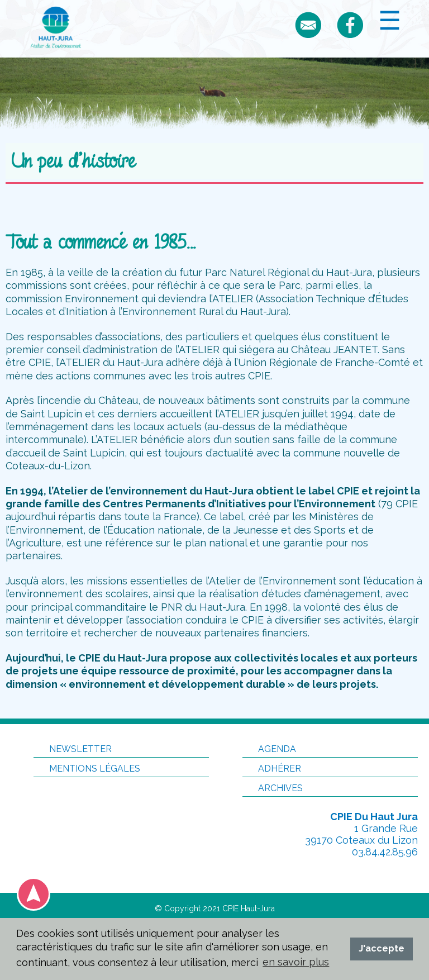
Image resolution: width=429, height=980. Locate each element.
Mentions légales (87, 769)
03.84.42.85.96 (385, 852)
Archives (273, 788)
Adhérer (272, 769)
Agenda (269, 749)
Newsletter (73, 749)
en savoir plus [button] (296, 962)
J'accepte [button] (382, 948)
